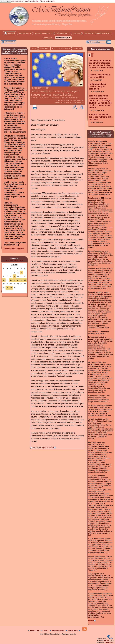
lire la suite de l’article (14, 249)
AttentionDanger (43, 33)
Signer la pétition (48, 448)
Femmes (76, 33)
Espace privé (72, 630)
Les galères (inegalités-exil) (97, 33)
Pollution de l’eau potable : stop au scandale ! (97, 86)
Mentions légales (57, 630)
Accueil (9, 33)
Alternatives (25, 33)
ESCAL (107, 641)
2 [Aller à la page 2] (92, 55)
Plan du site (34, 630)
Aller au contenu (17, 1)
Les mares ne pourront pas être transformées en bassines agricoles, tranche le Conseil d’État (101, 64)
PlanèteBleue (63, 38)
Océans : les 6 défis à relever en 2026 (99, 76)
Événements (62, 33)
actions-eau (77, 49)
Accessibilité (5, 1)
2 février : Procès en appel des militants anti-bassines (101, 117)
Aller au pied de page (47, 1)
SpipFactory (110, 642)
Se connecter (10, 42)
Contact (45, 630)
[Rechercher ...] (96, 42)
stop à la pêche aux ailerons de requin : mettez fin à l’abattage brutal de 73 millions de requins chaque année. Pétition (100, 102)
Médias (48, 38)
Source (91, 621)
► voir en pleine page (14, 260)
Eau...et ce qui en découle (61, 49)
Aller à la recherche (31, 1)
